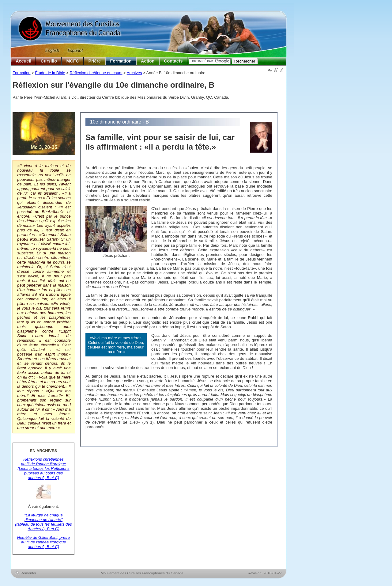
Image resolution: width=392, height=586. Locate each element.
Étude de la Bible (50, 73)
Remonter (28, 573)
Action (148, 61)
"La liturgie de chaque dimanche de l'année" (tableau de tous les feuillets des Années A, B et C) (43, 522)
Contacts (173, 61)
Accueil (23, 61)
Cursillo (49, 61)
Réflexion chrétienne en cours (96, 73)
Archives (134, 73)
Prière (94, 61)
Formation (121, 61)
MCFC (73, 61)
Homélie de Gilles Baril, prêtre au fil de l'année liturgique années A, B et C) (44, 542)
